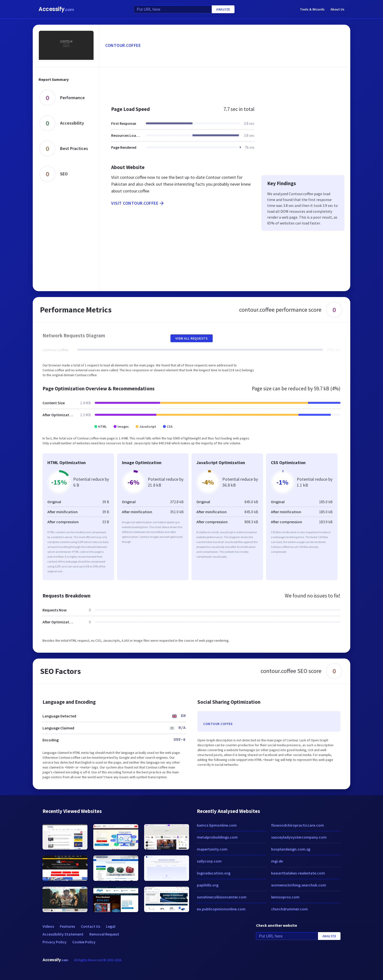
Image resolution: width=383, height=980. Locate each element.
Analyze (223, 9)
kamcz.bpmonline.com (217, 825)
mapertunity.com (212, 849)
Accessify (56, 9)
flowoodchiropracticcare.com (298, 825)
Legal (111, 926)
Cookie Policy (84, 942)
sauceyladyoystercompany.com (299, 837)
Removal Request (104, 934)
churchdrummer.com (289, 909)
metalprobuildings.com (217, 837)
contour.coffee (123, 45)
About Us (337, 9)
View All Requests (192, 338)
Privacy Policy (54, 942)
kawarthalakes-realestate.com (298, 873)
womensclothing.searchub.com (299, 885)
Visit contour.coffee (138, 203)
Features (67, 926)
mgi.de (277, 861)
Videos (48, 926)
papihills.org (208, 885)
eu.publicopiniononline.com (221, 909)
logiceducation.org (214, 873)
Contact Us (90, 926)
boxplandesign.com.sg (291, 849)
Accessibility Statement (63, 934)
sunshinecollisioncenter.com (222, 897)
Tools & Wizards (312, 9)
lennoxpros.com (285, 897)
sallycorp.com (209, 861)
